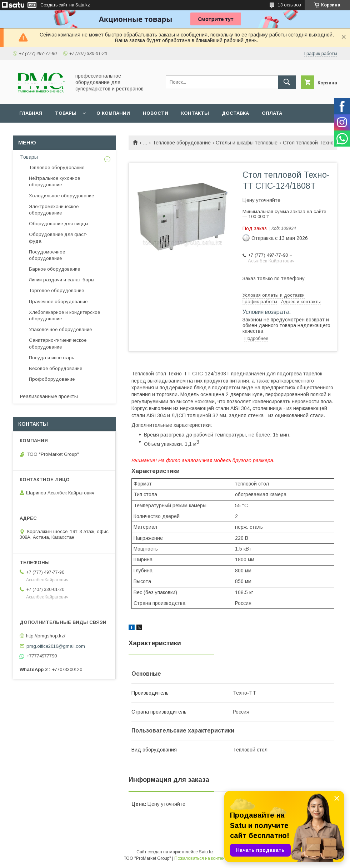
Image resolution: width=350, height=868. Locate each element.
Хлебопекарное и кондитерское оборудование (64, 315)
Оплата (272, 113)
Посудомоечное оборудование (47, 255)
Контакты (195, 113)
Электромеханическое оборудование (54, 210)
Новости (156, 113)
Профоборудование (52, 379)
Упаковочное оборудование (60, 329)
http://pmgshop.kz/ (46, 636)
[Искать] (287, 82)
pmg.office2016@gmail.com (56, 646)
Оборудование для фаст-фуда (58, 238)
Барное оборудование (54, 269)
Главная (31, 113)
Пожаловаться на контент (200, 858)
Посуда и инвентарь (52, 358)
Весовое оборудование (56, 368)
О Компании (113, 113)
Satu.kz (206, 852)
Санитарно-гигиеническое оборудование (58, 343)
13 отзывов (289, 5)
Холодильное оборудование (61, 196)
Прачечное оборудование (58, 302)
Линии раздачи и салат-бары (62, 280)
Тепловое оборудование (182, 143)
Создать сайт (54, 5)
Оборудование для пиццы (59, 224)
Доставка (235, 113)
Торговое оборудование (56, 290)
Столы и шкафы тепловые (247, 143)
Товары (66, 113)
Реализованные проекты (49, 396)
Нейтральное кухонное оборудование (54, 181)
